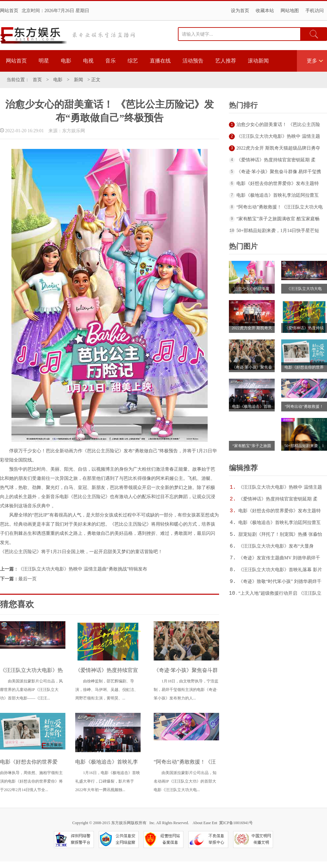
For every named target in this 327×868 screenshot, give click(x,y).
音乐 (111, 61)
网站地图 (290, 11)
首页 (37, 80)
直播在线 (160, 61)
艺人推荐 (226, 61)
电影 (66, 61)
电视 (88, 61)
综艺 (133, 61)
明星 (44, 61)
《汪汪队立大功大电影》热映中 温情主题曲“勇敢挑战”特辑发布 (83, 569)
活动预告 (193, 61)
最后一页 (27, 579)
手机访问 (315, 11)
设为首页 (240, 11)
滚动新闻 (258, 61)
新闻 (78, 80)
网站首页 (9, 11)
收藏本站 (265, 11)
